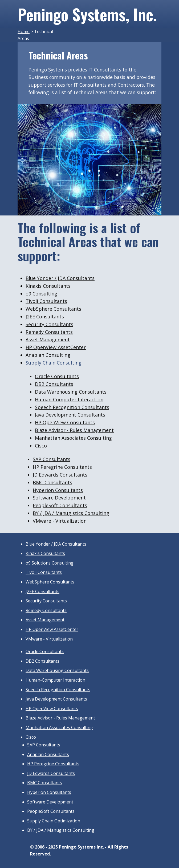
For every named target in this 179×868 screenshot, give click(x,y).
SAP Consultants (52, 459)
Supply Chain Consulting (54, 363)
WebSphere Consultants (53, 309)
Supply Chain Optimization (54, 821)
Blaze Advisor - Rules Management (74, 430)
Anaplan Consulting (48, 355)
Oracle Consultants (57, 376)
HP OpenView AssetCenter (56, 347)
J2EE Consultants (45, 317)
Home (24, 31)
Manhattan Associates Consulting (73, 438)
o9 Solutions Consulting (50, 563)
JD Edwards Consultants (60, 475)
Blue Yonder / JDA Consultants (60, 278)
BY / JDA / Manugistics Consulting (71, 513)
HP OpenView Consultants (65, 422)
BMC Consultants (52, 482)
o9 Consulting (41, 294)
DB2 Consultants (54, 384)
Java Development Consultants (70, 415)
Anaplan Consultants (48, 754)
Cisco (41, 446)
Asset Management (48, 339)
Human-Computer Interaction (69, 399)
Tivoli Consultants (46, 301)
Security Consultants (49, 324)
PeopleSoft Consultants (60, 505)
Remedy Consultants (49, 332)
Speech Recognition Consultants (72, 407)
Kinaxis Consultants (48, 286)
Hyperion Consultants (58, 490)
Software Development (59, 498)
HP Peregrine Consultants (62, 467)
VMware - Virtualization (49, 639)
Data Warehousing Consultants (71, 392)
